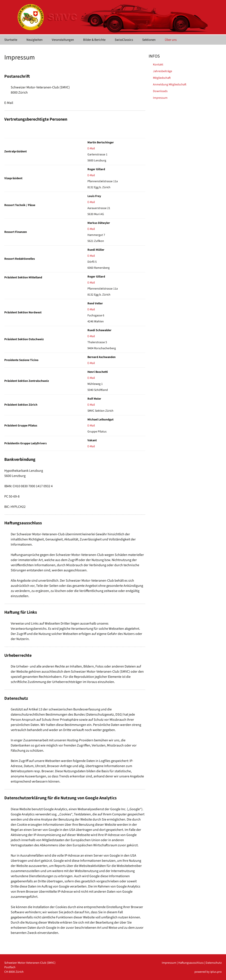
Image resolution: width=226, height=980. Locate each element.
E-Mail (91, 149)
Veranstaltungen (63, 40)
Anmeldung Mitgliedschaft (170, 85)
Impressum (160, 98)
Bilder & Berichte (94, 40)
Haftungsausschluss (191, 963)
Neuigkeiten (34, 40)
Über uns (171, 40)
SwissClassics (124, 40)
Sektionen (149, 40)
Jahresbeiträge (163, 71)
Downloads (160, 91)
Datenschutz (214, 963)
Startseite (11, 40)
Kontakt (158, 65)
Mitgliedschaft (162, 78)
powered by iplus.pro (208, 972)
